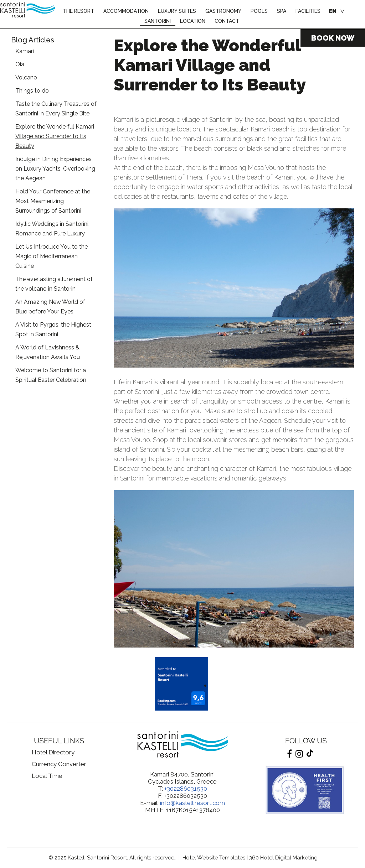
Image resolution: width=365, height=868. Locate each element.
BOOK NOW (333, 38)
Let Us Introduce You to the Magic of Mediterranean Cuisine (52, 256)
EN (333, 11)
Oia (20, 64)
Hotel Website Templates (214, 858)
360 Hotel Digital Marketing (283, 858)
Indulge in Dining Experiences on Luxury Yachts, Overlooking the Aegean (55, 169)
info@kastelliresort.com (192, 803)
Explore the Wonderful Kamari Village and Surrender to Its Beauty (55, 136)
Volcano (26, 77)
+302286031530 (186, 789)
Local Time (47, 776)
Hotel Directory (53, 752)
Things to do (32, 91)
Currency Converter (59, 764)
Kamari (25, 51)
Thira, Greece (59, 813)
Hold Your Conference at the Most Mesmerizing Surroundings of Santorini (53, 201)
